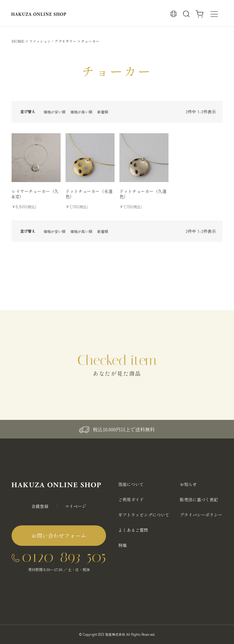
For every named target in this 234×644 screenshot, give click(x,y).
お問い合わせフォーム (59, 535)
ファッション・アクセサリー (53, 41)
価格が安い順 (55, 112)
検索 (186, 14)
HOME (18, 41)
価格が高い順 (81, 112)
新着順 (103, 112)
